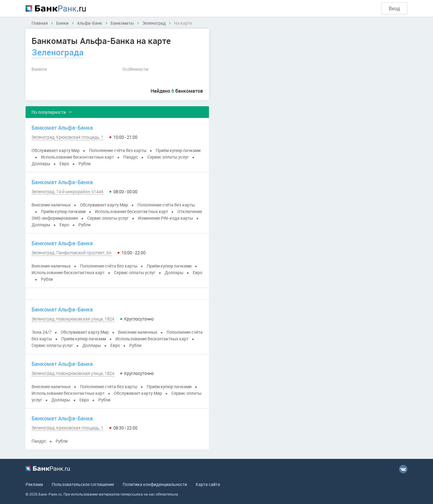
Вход (394, 8)
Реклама (34, 484)
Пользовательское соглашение (83, 484)
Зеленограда (58, 52)
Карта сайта (208, 484)
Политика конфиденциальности (155, 484)
